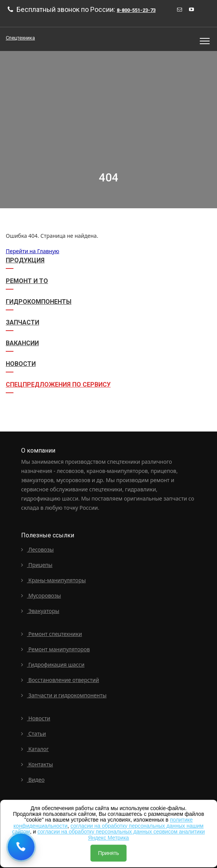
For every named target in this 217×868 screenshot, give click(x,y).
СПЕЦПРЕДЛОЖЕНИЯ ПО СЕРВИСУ (58, 385)
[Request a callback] (21, 847)
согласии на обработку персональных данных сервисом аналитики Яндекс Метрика (121, 834)
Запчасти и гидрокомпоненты (64, 695)
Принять (108, 853)
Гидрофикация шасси (53, 665)
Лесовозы (37, 549)
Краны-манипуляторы (53, 580)
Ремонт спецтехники (51, 634)
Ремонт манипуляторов (55, 649)
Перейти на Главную (32, 251)
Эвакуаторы (40, 611)
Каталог (35, 749)
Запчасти (22, 322)
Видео (33, 780)
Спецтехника (20, 38)
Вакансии (22, 343)
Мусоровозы (41, 595)
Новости (21, 364)
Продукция (25, 260)
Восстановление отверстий (60, 680)
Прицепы (37, 565)
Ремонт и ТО (27, 281)
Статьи (34, 734)
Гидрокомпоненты (39, 302)
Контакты (37, 764)
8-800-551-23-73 (136, 10)
